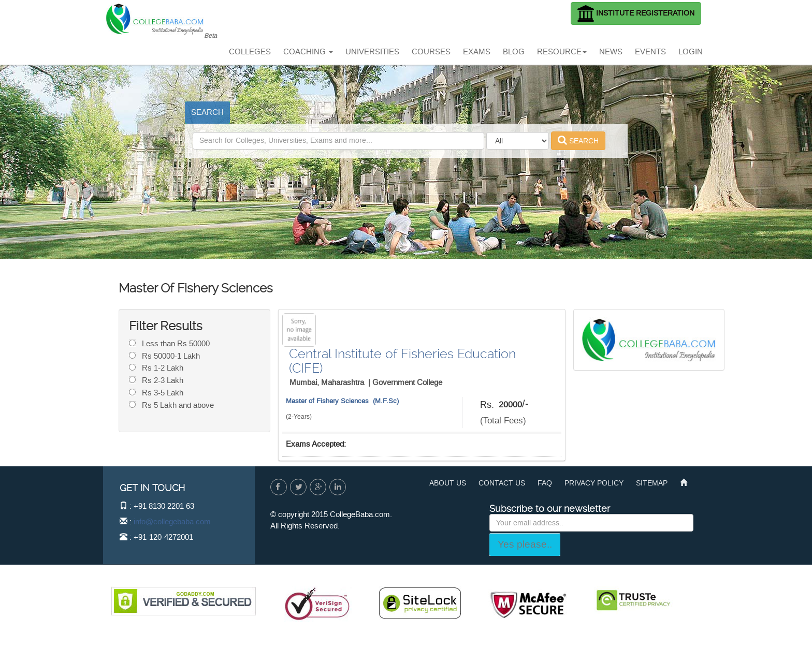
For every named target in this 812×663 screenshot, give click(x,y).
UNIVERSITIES (372, 52)
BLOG (514, 52)
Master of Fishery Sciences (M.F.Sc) (342, 401)
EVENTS (650, 52)
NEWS (611, 52)
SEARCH (207, 112)
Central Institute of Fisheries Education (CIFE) (402, 361)
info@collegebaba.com (172, 522)
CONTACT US (502, 483)
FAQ (545, 483)
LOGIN (691, 52)
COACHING (308, 52)
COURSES (431, 52)
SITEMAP (652, 483)
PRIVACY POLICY (594, 483)
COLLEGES (250, 52)
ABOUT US (448, 483)
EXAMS (477, 52)
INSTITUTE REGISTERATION (636, 13)
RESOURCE (562, 52)
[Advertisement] (408, 23)
